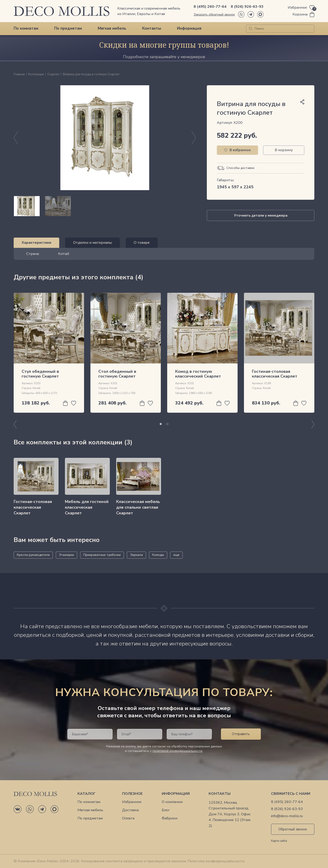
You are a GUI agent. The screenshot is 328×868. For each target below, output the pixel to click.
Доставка (130, 810)
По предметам (68, 28)
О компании (172, 802)
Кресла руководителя (33, 555)
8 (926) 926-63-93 (247, 7)
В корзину (284, 150)
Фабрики (170, 818)
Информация (189, 28)
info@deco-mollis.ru (287, 816)
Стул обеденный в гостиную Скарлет (40, 374)
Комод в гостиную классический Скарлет (198, 374)
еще (176, 555)
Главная (19, 75)
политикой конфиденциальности (177, 751)
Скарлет (53, 75)
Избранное (132, 802)
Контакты (152, 28)
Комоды (158, 555)
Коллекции (36, 75)
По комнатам (26, 28)
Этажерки (67, 555)
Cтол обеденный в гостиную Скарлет (117, 374)
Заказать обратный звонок (214, 14)
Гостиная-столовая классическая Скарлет (275, 374)
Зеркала (136, 555)
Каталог (86, 794)
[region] (105, 206)
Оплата (128, 818)
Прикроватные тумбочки (102, 555)
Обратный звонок (293, 829)
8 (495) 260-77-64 (210, 7)
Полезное (132, 794)
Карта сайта (279, 841)
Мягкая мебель (112, 28)
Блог (166, 810)
